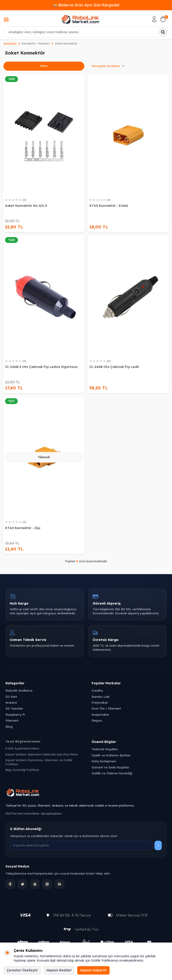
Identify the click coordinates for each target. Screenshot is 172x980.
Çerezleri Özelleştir (22, 970)
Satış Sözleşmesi (104, 761)
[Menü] (6, 20)
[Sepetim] (163, 19)
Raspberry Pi (15, 714)
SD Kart (11, 696)
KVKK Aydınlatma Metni (22, 748)
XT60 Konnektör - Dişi (23, 528)
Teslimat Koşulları (105, 749)
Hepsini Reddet (59, 970)
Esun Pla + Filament (106, 708)
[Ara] (163, 32)
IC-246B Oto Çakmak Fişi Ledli (114, 367)
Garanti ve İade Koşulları (110, 767)
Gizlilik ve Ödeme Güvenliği (112, 773)
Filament (12, 720)
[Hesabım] (154, 19)
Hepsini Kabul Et (93, 970)
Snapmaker (100, 714)
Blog (9, 726)
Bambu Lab (101, 696)
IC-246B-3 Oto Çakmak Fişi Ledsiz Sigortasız (41, 367)
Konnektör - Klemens (36, 44)
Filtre (44, 66)
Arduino (11, 702)
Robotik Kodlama (19, 690)
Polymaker (100, 702)
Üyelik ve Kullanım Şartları (111, 755)
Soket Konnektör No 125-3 (26, 206)
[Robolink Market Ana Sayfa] (86, 793)
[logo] (80, 19)
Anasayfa (10, 44)
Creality (97, 690)
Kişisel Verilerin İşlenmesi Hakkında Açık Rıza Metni (42, 754)
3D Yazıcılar (14, 708)
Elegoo (97, 720)
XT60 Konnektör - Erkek (109, 206)
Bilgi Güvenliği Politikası (22, 770)
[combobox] (86, 32)
